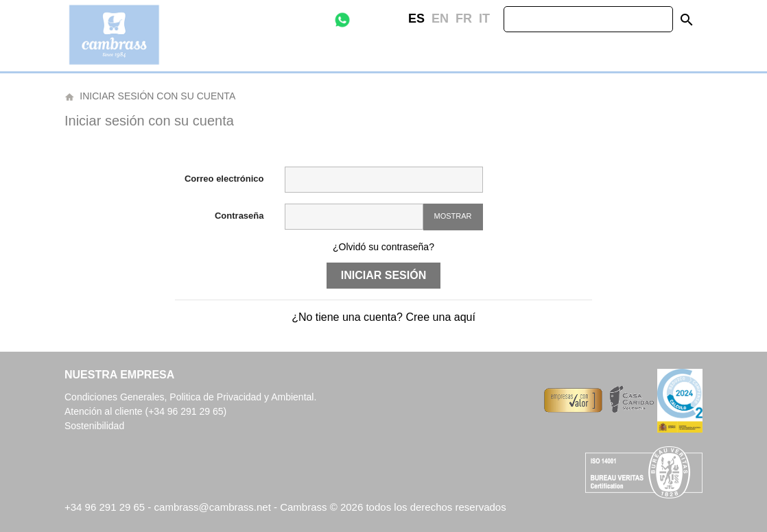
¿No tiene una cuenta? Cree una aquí (383, 317)
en (440, 19)
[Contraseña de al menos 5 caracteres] (354, 217)
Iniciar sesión (383, 275)
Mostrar (453, 216)
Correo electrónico (224, 179)
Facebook (374, 19)
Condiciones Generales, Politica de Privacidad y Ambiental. (190, 397)
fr (464, 19)
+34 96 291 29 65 (105, 507)
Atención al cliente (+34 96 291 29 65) (145, 411)
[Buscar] (588, 19)
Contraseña (239, 216)
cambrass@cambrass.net (214, 507)
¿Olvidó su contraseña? (383, 247)
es (416, 19)
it (484, 19)
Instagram (395, 19)
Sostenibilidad (94, 426)
